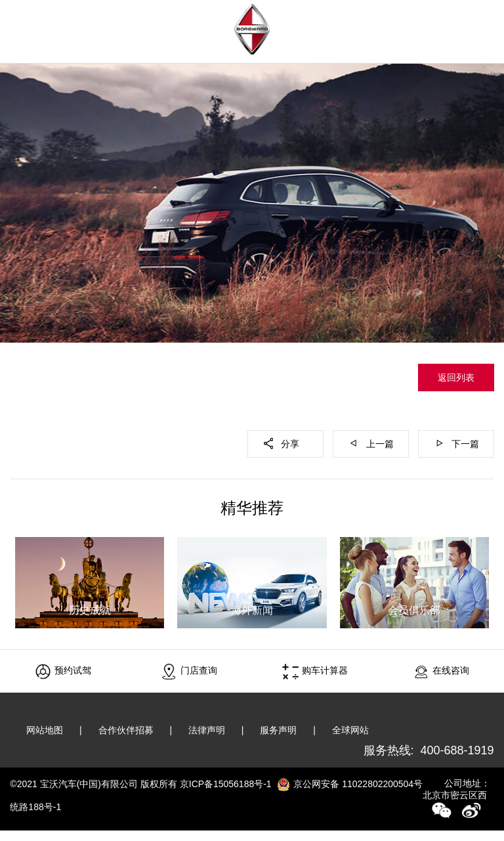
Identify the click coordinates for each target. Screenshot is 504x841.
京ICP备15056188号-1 (226, 784)
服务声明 (279, 730)
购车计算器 (315, 671)
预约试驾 (63, 671)
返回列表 (456, 377)
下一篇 (465, 444)
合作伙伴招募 (126, 730)
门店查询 (189, 671)
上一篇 (380, 444)
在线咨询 (441, 671)
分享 (290, 444)
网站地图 (45, 730)
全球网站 (351, 730)
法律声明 (207, 730)
